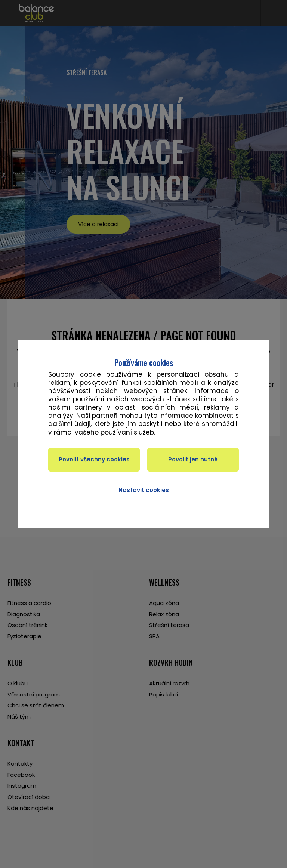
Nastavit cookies (144, 490)
